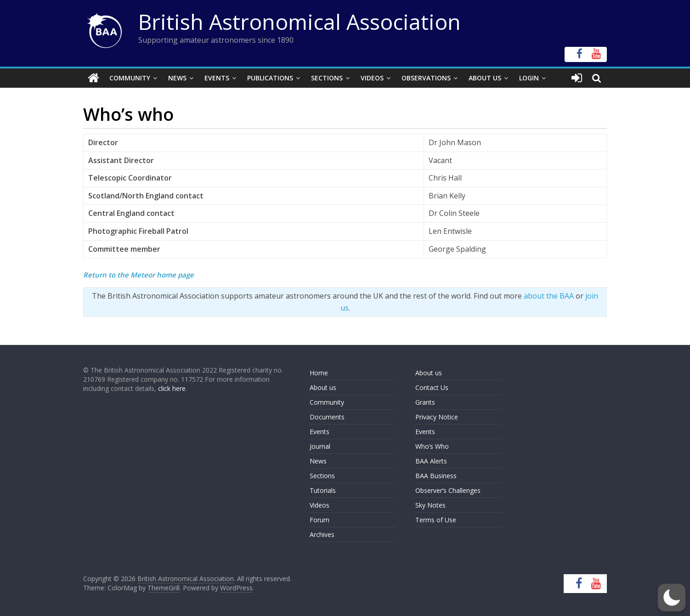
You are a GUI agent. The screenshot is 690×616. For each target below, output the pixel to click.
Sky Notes (430, 505)
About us (323, 387)
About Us (485, 78)
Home (319, 373)
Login (529, 78)
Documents (327, 417)
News (177, 78)
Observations (426, 78)
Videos (372, 78)
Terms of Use (436, 520)
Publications (270, 78)
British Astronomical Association (300, 22)
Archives (322, 534)
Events (217, 78)
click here (172, 388)
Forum (320, 520)
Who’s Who (432, 446)
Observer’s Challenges (448, 490)
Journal (320, 446)
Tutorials (323, 490)
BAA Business (436, 476)
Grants (425, 402)
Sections (327, 78)
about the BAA (549, 296)
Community (130, 78)
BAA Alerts (431, 461)
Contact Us (432, 387)
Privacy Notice (437, 417)
